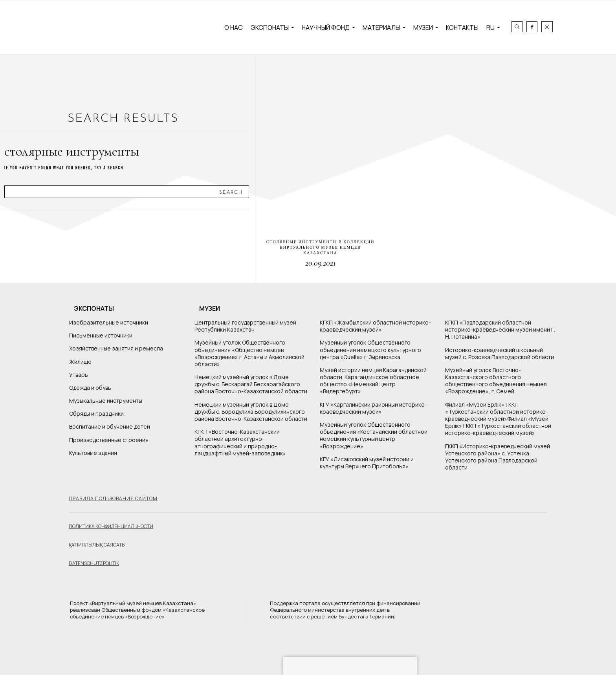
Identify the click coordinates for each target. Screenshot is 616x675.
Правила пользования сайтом (113, 498)
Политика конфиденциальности (111, 526)
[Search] (231, 192)
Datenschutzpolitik (94, 563)
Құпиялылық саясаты (97, 545)
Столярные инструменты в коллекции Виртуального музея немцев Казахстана (321, 248)
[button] (517, 27)
